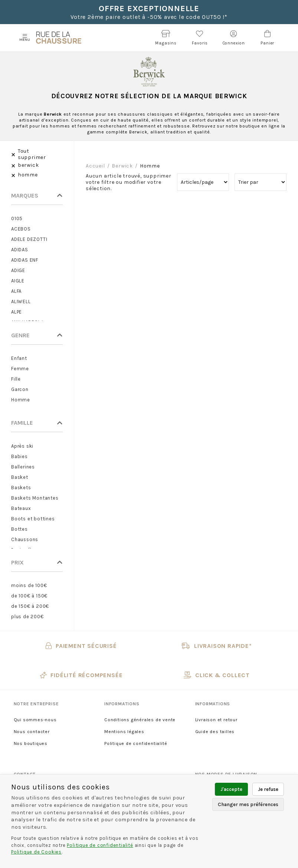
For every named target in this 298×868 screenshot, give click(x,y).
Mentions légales (124, 732)
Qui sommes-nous (35, 720)
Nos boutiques (31, 743)
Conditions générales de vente (140, 720)
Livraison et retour (216, 720)
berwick (122, 166)
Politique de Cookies (36, 852)
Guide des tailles (215, 732)
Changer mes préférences (248, 804)
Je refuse (268, 789)
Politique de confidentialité (136, 743)
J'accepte (231, 789)
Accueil (95, 166)
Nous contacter (32, 732)
